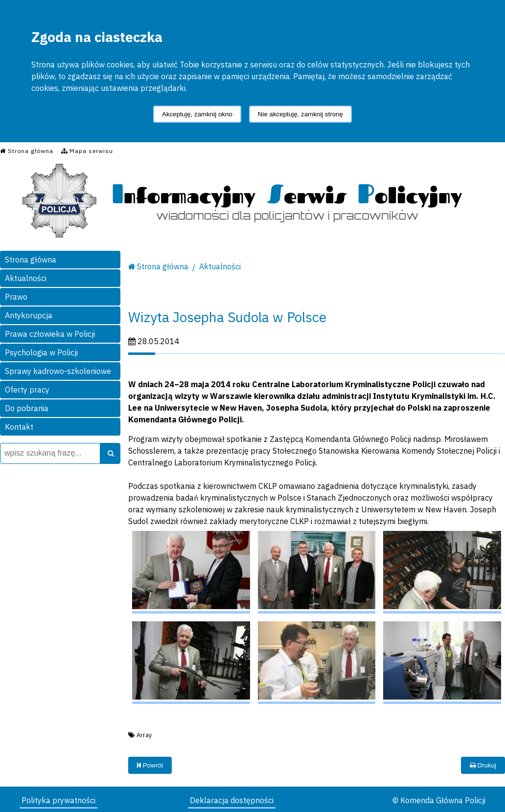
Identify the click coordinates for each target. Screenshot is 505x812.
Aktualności (26, 278)
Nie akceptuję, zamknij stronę (300, 114)
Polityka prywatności (58, 800)
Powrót (150, 765)
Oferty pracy (27, 390)
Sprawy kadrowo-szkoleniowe (58, 371)
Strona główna (31, 260)
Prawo (16, 297)
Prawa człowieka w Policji (50, 334)
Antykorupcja (29, 315)
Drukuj (483, 765)
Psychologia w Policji (41, 352)
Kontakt (19, 427)
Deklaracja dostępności (232, 800)
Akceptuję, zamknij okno (197, 114)
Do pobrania (27, 408)
